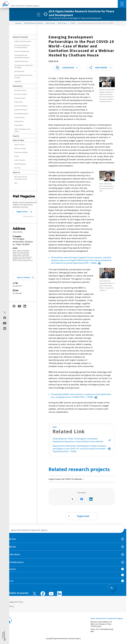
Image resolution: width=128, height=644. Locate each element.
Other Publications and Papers (22, 130)
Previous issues (28, 216)
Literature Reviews (21, 110)
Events (17, 156)
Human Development (22, 51)
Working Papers (20, 98)
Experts (16, 136)
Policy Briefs (19, 125)
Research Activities (20, 37)
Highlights (18, 81)
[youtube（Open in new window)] (5, 323)
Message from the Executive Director (21, 178)
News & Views (18, 140)
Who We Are (9, 539)
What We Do (9, 547)
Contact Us (8, 581)
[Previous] (120, 23)
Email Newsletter (20, 164)
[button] (24, 212)
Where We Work (11, 554)
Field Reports (19, 121)
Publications (18, 86)
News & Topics (20, 145)
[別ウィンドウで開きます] (72, 499)
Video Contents (20, 160)
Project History (19, 117)
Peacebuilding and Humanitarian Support (22, 56)
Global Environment (21, 61)
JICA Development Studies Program (24, 76)
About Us (16, 172)
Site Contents (9, 569)
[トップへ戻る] (112, 588)
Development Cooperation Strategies (24, 66)
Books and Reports (21, 106)
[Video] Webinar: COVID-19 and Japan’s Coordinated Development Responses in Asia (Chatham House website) (82, 440)
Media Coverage (20, 148)
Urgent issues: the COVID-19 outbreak (67, 479)
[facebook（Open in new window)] (5, 318)
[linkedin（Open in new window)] (5, 329)
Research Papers (20, 90)
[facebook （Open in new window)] (43, 594)
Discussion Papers (21, 94)
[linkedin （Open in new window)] (59, 594)
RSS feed (18, 168)
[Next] (124, 23)
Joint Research (19, 71)
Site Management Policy (13, 602)
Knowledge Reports (21, 114)
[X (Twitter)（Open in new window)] (5, 313)
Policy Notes (19, 102)
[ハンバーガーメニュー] (122, 3)
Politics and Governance (23, 41)
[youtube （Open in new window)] (51, 594)
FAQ (4, 575)
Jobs (16, 183)
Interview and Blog (21, 152)
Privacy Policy (8, 606)
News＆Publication (13, 562)
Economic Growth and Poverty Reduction (22, 46)
